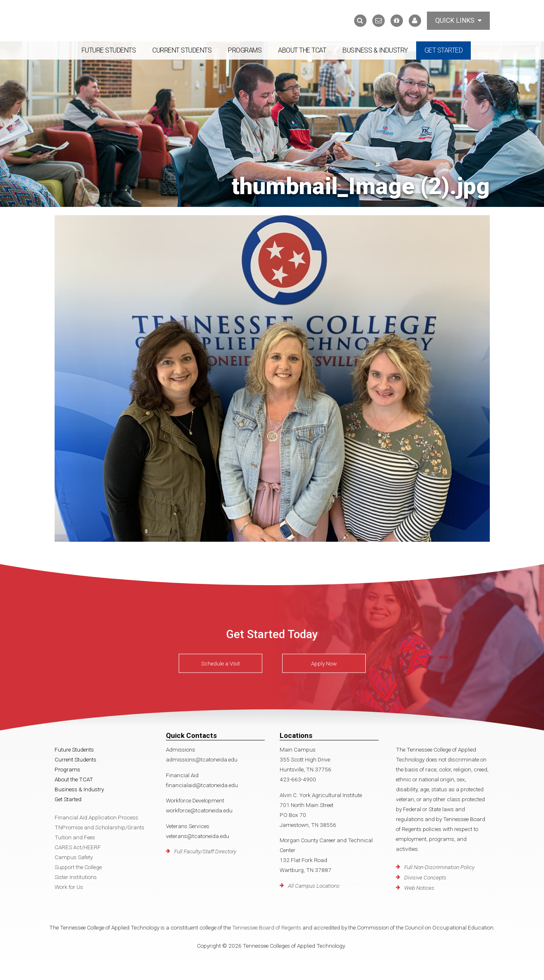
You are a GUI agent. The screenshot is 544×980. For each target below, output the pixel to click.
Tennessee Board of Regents (267, 927)
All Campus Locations (314, 886)
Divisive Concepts (425, 877)
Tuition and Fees (75, 837)
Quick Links (458, 20)
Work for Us (69, 887)
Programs (245, 50)
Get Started (444, 50)
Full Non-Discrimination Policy (439, 867)
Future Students (109, 50)
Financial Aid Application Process (96, 817)
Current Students (182, 50)
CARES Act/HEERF (78, 847)
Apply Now (324, 663)
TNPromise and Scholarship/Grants (99, 827)
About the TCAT (302, 50)
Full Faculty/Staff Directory (205, 851)
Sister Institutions (76, 877)
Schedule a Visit (220, 663)
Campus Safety (74, 857)
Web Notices (419, 888)
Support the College (78, 867)
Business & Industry (375, 50)
